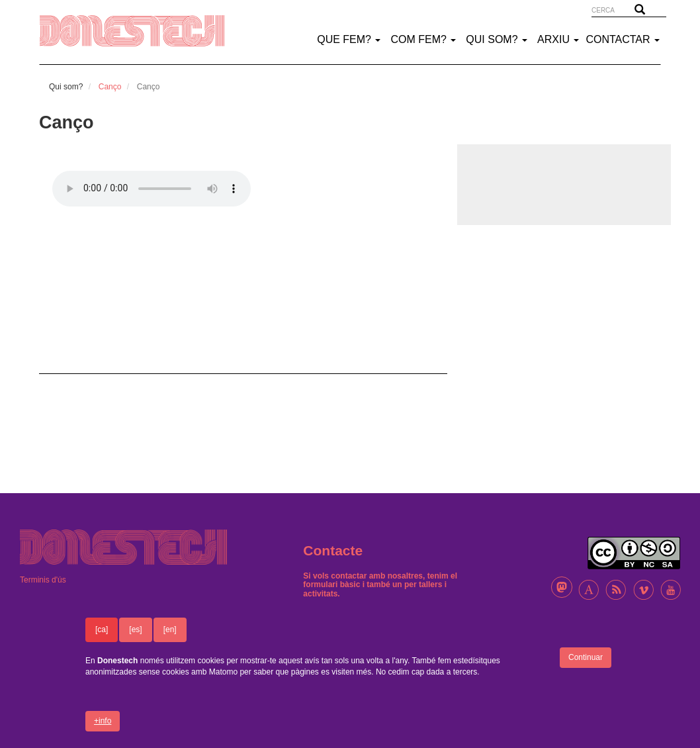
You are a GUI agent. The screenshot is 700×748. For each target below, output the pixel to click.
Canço (110, 87)
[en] (170, 630)
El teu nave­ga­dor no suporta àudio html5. (152, 189)
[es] (135, 630)
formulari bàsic (331, 584)
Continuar (586, 657)
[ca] (102, 630)
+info (103, 721)
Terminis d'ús (43, 580)
